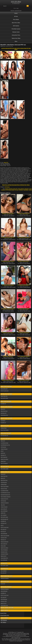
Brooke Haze (6, 240)
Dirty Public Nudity (5, 469)
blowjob (27, 240)
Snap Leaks (3, 546)
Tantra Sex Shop (16, 38)
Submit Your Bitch (4, 459)
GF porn (17, 190)
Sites (16, 41)
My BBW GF (3, 404)
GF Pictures (7, 187)
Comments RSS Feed (18, 11)
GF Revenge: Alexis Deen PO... (8, 333)
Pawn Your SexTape (5, 536)
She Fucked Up (4, 457)
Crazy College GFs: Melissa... (24, 356)
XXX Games (16, 26)
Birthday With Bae (9, 189)
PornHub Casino (16, 29)
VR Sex (16, 16)
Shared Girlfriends (5, 542)
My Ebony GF (4, 413)
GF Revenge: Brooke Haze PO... (8, 237)
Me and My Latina (4, 566)
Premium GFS (4, 538)
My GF (2, 451)
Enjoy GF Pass (4, 489)
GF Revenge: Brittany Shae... (8, 285)
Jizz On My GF (4, 509)
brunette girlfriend (12, 240)
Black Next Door (4, 411)
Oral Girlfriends (4, 534)
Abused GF (3, 474)
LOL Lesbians (4, 515)
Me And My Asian (4, 398)
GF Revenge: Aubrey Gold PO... (8, 261)
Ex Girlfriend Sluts (4, 443)
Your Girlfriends (4, 560)
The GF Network (4, 463)
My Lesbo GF (4, 529)
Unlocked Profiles (4, 554)
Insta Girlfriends (4, 591)
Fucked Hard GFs (4, 499)
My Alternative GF (4, 436)
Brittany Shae (9, 287)
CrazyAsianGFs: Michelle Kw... (24, 237)
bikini (25, 216)
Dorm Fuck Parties (5, 430)
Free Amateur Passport (6, 497)
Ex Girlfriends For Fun (5, 445)
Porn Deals (16, 20)
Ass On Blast (22, 335)
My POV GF (3, 532)
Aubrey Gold (6, 263)
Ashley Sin (21, 382)
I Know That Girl (4, 449)
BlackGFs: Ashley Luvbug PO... (8, 380)
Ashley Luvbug (6, 382)
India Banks (26, 190)
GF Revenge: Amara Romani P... (8, 309)
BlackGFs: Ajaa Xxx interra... (24, 309)
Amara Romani (7, 311)
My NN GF (3, 453)
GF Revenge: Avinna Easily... (24, 333)
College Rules (4, 428)
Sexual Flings (3, 613)
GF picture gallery (11, 190)
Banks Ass (21, 216)
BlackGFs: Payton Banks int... (24, 214)
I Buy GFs (3, 505)
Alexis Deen (6, 335)
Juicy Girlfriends (4, 511)
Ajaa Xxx (21, 311)
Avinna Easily (28, 335)
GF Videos (3, 622)
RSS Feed (12, 11)
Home (16, 13)
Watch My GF (4, 556)
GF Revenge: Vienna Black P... (24, 285)
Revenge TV (3, 455)
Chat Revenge (4, 482)
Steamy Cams (16, 32)
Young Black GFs (4, 415)
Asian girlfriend (22, 240)
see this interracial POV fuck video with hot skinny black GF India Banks (16, 49)
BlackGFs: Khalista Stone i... (24, 261)
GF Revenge (3, 447)
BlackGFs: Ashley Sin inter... (24, 380)
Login (18, 8)
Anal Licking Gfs (4, 389)
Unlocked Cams (4, 552)
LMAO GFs (3, 513)
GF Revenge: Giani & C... (8, 356)
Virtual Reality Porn (5, 615)
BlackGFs (27, 189)
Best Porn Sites (16, 23)
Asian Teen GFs (4, 396)
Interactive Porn (16, 35)
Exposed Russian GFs (5, 495)
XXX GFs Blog (16, 2)
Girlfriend (21, 190)
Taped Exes (3, 461)
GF (6, 190)
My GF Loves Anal (5, 391)
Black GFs (6, 162)
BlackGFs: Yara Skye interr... (8, 214)
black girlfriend (21, 189)
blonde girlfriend (12, 263)
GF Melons (3, 421)
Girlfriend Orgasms (5, 503)
